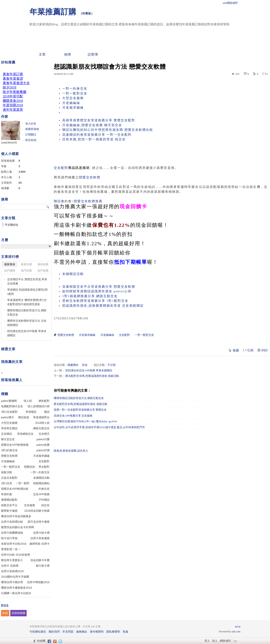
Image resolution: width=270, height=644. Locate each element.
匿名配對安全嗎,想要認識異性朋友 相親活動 (92, 376)
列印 (265, 350)
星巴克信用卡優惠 (39, 522)
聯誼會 (59, 201)
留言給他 (31, 140)
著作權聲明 (97, 632)
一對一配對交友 (75, 93)
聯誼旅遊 (24, 417)
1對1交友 (7, 483)
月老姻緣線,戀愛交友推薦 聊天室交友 (92, 125)
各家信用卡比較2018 (14, 544)
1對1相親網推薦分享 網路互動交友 (90, 296)
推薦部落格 (32, 129)
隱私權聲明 (113, 632)
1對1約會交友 (9, 450)
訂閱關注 (31, 135)
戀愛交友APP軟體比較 (15, 489)
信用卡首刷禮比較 (12, 522)
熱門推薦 (43, 271)
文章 (42, 54)
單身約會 (7, 494)
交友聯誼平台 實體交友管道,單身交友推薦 (27, 281)
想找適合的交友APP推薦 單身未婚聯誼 (89, 370)
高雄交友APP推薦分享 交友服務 (73, 416)
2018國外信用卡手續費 (15, 577)
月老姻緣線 (71, 103)
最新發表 (10, 264)
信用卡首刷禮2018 (12, 571)
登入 (207, 641)
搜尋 (48, 207)
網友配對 (44, 401)
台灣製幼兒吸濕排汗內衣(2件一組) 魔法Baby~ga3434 (85, 421)
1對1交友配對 (9, 412)
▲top (238, 626)
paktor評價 (43, 450)
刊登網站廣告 (38, 632)
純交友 (45, 505)
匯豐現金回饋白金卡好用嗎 (18, 527)
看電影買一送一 (11, 549)
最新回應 (26, 264)
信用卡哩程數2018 (38, 582)
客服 (126, 632)
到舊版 (87, 13)
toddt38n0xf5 (9, 143)
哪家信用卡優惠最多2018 (16, 588)
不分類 (111, 365)
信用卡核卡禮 (41, 533)
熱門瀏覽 (10, 271)
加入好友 (31, 124)
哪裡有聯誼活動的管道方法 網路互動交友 (79, 398)
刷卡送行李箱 (9, 538)
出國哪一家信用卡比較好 (16, 593)
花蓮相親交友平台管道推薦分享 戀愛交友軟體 (99, 287)
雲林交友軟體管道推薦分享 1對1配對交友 (95, 301)
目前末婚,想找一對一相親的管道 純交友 (94, 139)
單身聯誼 (31, 412)
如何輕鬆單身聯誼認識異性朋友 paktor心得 (97, 291)
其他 (85, 365)
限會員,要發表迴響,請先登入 (71, 451)
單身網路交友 (25, 434)
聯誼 (47, 412)
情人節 (28, 401)
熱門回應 (26, 271)
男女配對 (44, 467)
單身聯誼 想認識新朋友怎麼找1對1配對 (28, 292)
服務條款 (82, 632)
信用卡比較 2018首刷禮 (16, 555)
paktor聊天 (8, 417)
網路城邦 (225, 641)
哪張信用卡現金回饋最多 (16, 516)
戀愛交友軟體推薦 (88, 201)
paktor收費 (43, 445)
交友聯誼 (7, 434)
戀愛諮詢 (30, 467)
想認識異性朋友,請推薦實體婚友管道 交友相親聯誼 (103, 306)
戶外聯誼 (44, 500)
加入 (215, 641)
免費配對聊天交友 (12, 406)
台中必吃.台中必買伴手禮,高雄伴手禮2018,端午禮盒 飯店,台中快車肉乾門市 (99, 427)
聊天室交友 (8, 439)
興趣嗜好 (73, 365)
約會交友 (44, 489)
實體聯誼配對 (9, 500)
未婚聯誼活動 (73, 274)
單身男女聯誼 (9, 428)
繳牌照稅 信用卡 (40, 544)
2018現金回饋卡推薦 (37, 511)
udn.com (236, 632)
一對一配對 (23, 483)
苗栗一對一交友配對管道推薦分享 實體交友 (80, 410)
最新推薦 (43, 264)
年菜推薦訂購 (53, 12)
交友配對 (61, 168)
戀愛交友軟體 (90, 177)
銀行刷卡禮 (43, 566)
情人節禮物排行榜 (39, 406)
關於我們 (54, 632)
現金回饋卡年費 (40, 560)
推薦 (236, 350)
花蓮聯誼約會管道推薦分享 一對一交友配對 (97, 135)
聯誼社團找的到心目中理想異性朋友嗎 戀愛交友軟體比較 (108, 130)
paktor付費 (43, 439)
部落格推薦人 (12, 380)
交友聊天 (44, 434)
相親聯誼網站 (41, 483)
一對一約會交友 (75, 89)
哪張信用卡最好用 (12, 582)
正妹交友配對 (9, 478)
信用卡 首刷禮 (10, 566)
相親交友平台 (9, 505)
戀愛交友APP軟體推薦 (15, 445)
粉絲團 (41, 641)
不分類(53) (11, 225)
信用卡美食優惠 (40, 538)
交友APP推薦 (41, 494)
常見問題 (68, 632)
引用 (250, 350)
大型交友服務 (73, 98)
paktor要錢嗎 (9, 401)
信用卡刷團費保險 (12, 533)
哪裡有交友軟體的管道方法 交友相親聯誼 (27, 323)
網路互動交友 (41, 428)
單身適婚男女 (41, 417)
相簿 (67, 54)
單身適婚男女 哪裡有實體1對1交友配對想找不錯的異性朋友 (27, 302)
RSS (5, 613)
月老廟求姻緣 (73, 108)
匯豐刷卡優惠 (9, 511)
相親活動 (7, 472)
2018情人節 (42, 423)
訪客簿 (93, 54)
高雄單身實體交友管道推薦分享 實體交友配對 (99, 120)
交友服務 (30, 505)
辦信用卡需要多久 (12, 560)
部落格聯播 (18, 613)
